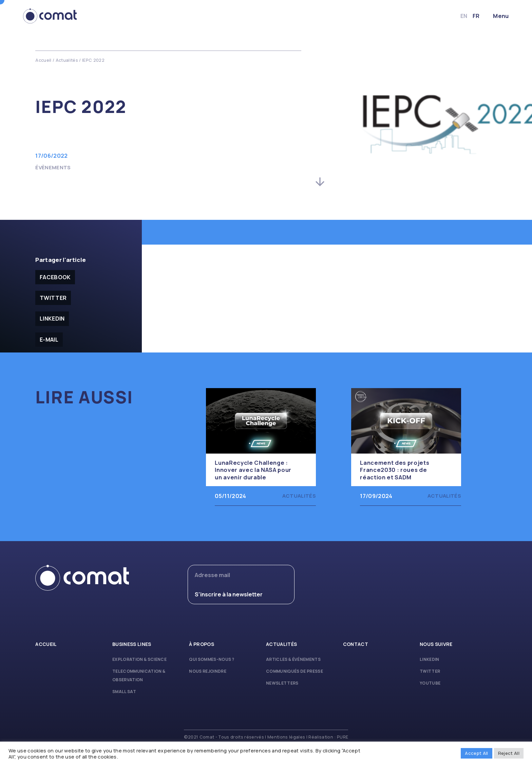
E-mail (50, 352)
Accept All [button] (476, 753)
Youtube (430, 695)
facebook (56, 289)
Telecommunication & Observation (139, 688)
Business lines (132, 656)
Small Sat (124, 704)
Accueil (43, 60)
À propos (202, 656)
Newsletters (282, 695)
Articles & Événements (293, 672)
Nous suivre (436, 656)
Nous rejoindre (208, 683)
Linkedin (53, 331)
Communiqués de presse (294, 683)
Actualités (67, 60)
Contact (356, 656)
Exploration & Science (139, 672)
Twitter (54, 310)
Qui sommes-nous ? (212, 672)
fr (464, 16)
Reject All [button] (509, 753)
